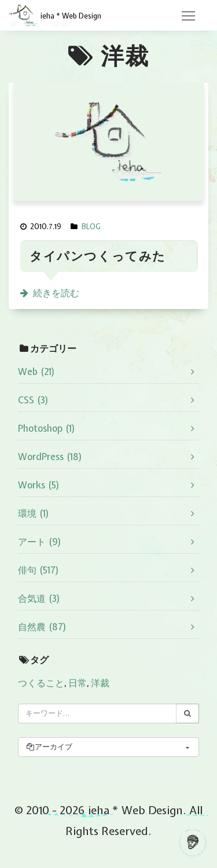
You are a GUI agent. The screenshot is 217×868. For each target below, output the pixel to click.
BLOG (91, 227)
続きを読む (56, 293)
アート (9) (40, 542)
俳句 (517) (38, 570)
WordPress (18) (50, 457)
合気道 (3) (39, 598)
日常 (78, 683)
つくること (41, 683)
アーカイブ (49, 747)
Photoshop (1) (47, 428)
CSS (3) (33, 400)
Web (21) (36, 372)
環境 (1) (34, 513)
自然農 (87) (42, 627)
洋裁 (100, 683)
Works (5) (39, 485)
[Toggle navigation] (188, 16)
